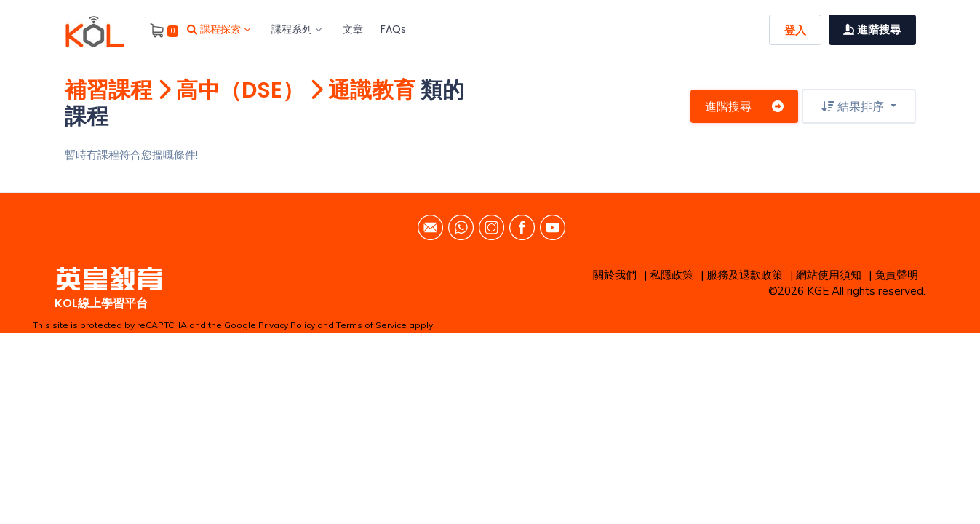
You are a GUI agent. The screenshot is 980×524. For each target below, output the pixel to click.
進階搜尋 (744, 106)
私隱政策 (672, 275)
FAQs (393, 29)
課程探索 (218, 29)
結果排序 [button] (854, 106)
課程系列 (296, 29)
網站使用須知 (829, 275)
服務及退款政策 (745, 275)
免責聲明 (896, 275)
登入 (795, 30)
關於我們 (615, 275)
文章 (353, 29)
